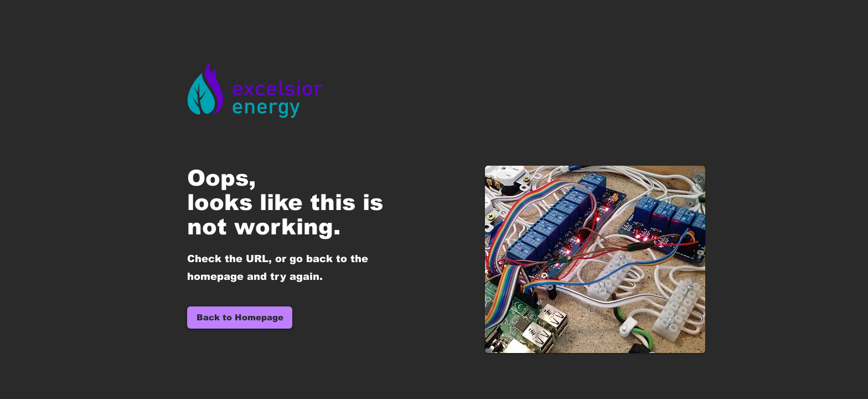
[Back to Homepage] (240, 318)
